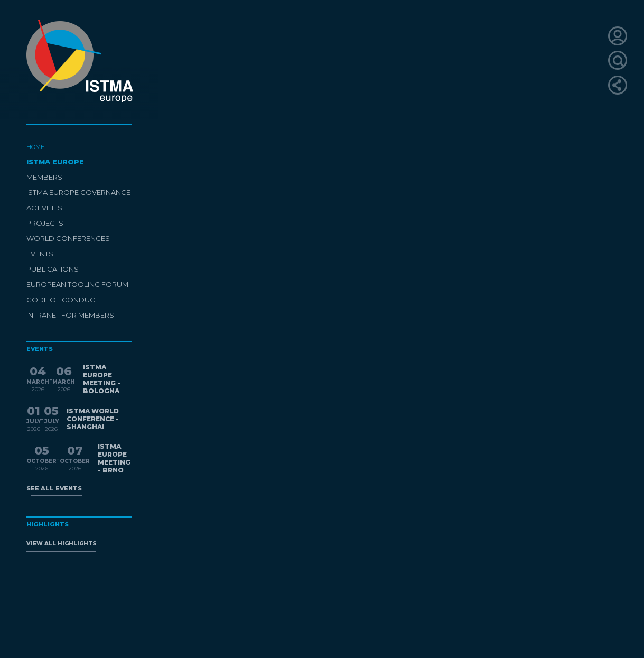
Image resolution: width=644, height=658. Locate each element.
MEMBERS (44, 177)
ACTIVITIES (44, 208)
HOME (35, 147)
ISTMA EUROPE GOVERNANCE (78, 192)
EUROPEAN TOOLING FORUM (77, 284)
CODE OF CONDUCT (63, 300)
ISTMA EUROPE (55, 162)
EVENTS (40, 254)
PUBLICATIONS (53, 269)
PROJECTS (45, 223)
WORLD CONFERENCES (68, 238)
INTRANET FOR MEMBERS (70, 315)
